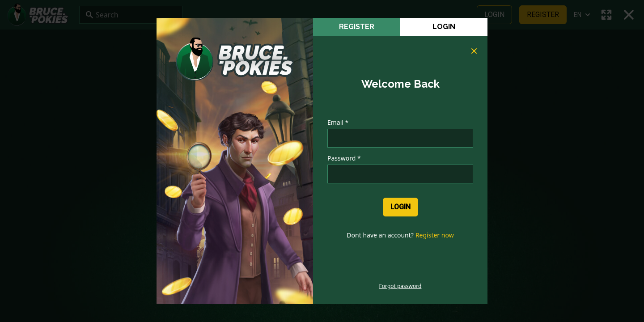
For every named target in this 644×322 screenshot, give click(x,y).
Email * (338, 122)
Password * (344, 158)
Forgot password (400, 286)
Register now (435, 235)
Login (444, 27)
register (357, 27)
